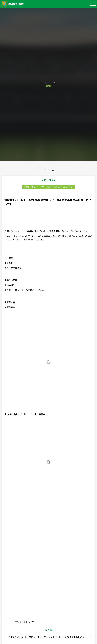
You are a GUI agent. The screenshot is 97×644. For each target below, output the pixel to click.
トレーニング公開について (21, 622)
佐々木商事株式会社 (14, 268)
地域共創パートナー (35, 187)
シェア (48, 550)
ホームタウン (65, 187)
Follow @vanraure (48, 583)
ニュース (52, 187)
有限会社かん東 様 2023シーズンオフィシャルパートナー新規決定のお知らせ (46, 637)
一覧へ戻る (48, 630)
